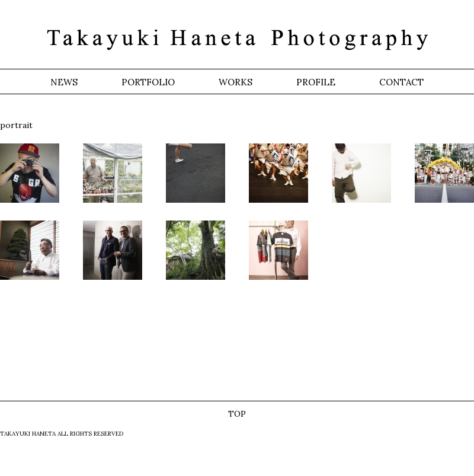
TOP (237, 414)
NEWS (64, 82)
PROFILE (316, 82)
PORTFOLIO (148, 82)
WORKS (236, 82)
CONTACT (401, 82)
